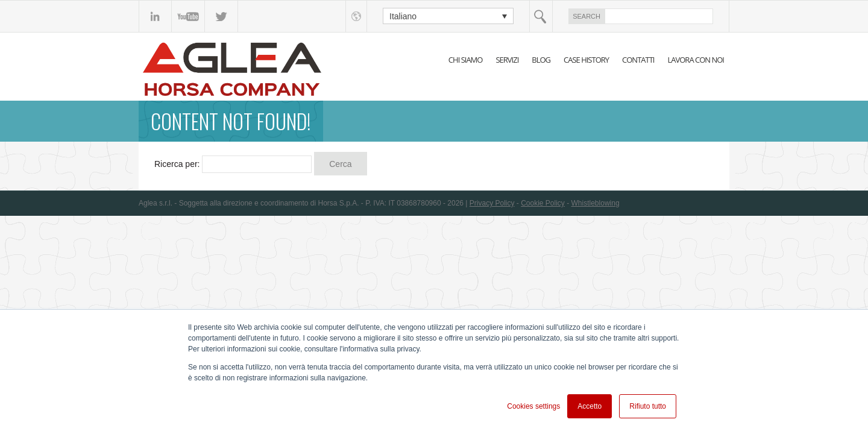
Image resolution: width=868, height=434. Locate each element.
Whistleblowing (596, 203)
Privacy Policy (492, 203)
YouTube (188, 16)
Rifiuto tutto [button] (648, 406)
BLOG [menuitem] (541, 60)
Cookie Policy (543, 203)
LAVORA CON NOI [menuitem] (696, 60)
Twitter (222, 16)
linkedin (155, 16)
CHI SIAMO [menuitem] (466, 60)
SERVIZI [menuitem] (507, 60)
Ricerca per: (177, 164)
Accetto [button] (590, 406)
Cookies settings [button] (533, 406)
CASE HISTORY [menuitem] (586, 60)
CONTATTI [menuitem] (638, 60)
